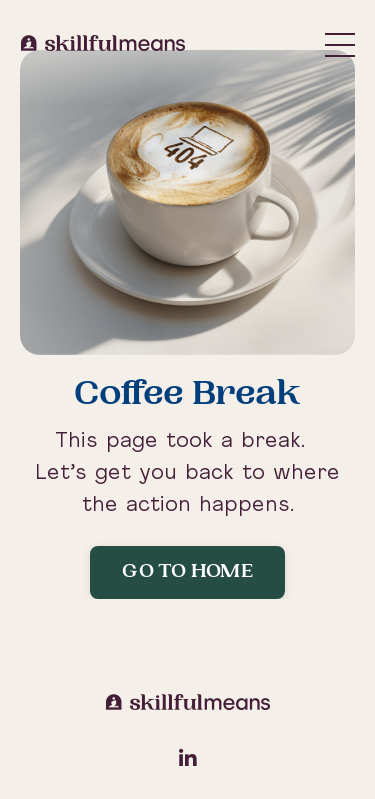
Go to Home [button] (187, 573)
